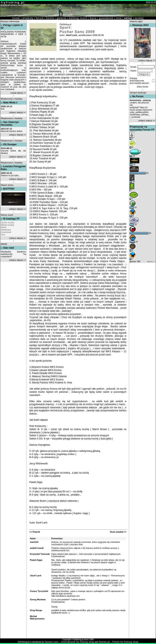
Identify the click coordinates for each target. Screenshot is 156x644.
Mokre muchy (7, 225)
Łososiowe (6, 232)
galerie (62, 18)
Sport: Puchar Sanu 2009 (77, 30)
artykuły (28, 18)
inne (119, 18)
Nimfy (4, 227)
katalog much (78, 18)
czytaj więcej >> (18, 93)
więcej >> (151, 262)
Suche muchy (7, 223)
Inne (3, 234)
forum (40, 18)
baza (93, 18)
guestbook (106, 18)
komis (50, 18)
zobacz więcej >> (18, 112)
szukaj (139, 18)
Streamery (6, 230)
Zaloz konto (142, 87)
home (16, 18)
